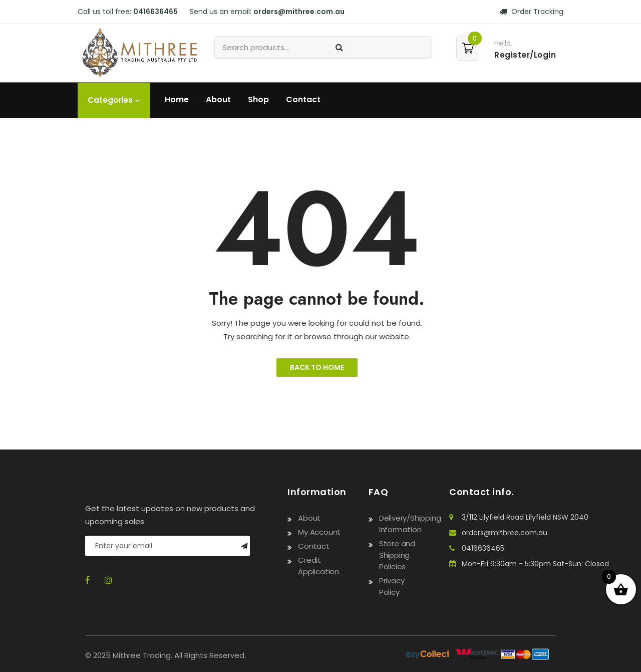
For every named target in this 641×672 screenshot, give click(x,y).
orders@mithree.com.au (299, 12)
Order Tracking (532, 12)
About (218, 99)
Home (177, 99)
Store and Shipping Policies (397, 555)
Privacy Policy (392, 586)
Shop (258, 99)
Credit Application (318, 566)
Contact (303, 99)
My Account (319, 532)
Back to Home (317, 367)
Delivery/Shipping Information (410, 524)
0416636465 (155, 12)
